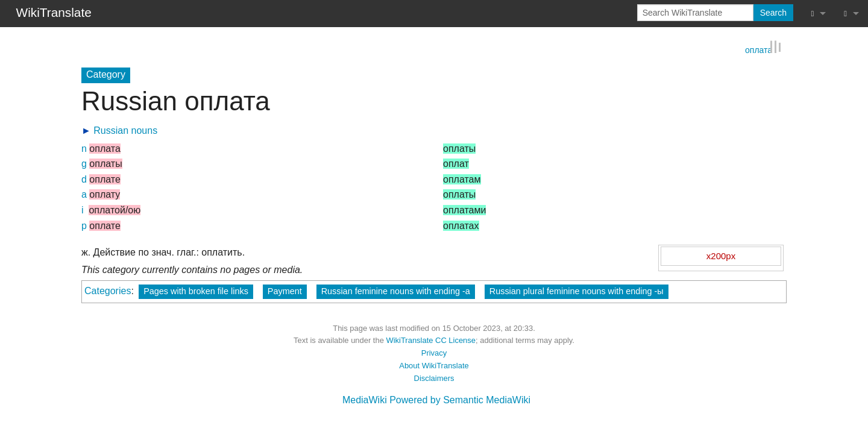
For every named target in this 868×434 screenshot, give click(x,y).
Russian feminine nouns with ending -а (396, 291)
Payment (285, 291)
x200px (721, 255)
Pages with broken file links (196, 291)
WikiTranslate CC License (431, 340)
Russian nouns (125, 130)
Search (773, 13)
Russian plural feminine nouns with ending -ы (577, 291)
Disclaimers (434, 377)
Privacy (434, 352)
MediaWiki (365, 399)
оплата (759, 48)
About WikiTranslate (434, 365)
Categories (108, 290)
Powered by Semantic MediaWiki (460, 399)
